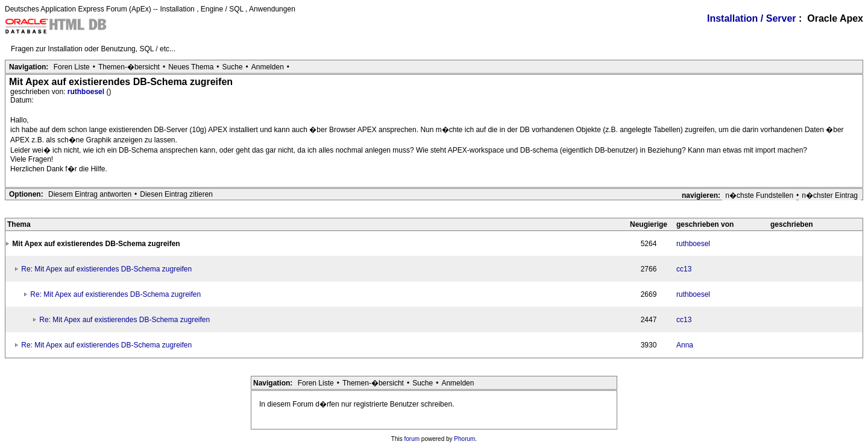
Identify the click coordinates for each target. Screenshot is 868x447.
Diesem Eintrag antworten (90, 194)
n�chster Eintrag (830, 195)
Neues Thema (191, 67)
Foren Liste (72, 67)
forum (412, 439)
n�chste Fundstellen (759, 195)
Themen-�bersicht (129, 67)
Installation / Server (752, 18)
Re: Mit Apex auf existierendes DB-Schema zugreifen (106, 269)
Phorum (464, 439)
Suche (233, 67)
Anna (685, 345)
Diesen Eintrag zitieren (176, 194)
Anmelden (268, 67)
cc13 (684, 269)
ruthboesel (87, 92)
